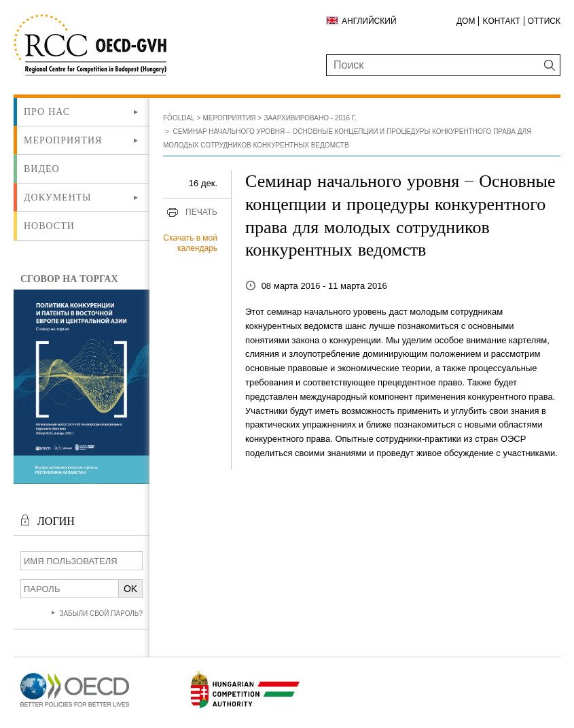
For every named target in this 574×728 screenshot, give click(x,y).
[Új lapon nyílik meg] (75, 707)
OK (130, 589)
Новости (49, 226)
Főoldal (179, 118)
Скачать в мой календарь (190, 243)
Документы (58, 197)
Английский (369, 21)
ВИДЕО (42, 169)
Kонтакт (501, 21)
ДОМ (466, 21)
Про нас (47, 111)
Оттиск (544, 21)
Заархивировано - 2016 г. (310, 118)
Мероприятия (63, 140)
